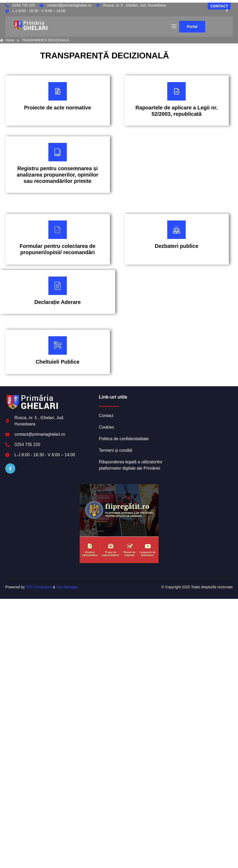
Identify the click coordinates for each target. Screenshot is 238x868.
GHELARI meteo (199, 414)
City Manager (67, 587)
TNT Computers (39, 587)
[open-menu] (174, 27)
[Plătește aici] (58, 101)
